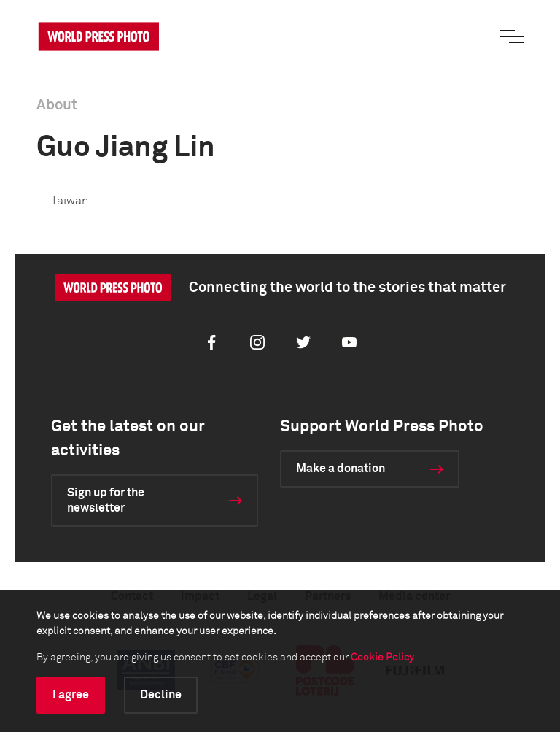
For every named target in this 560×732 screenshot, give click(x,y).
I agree (71, 695)
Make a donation (341, 469)
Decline (161, 695)
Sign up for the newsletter (106, 500)
